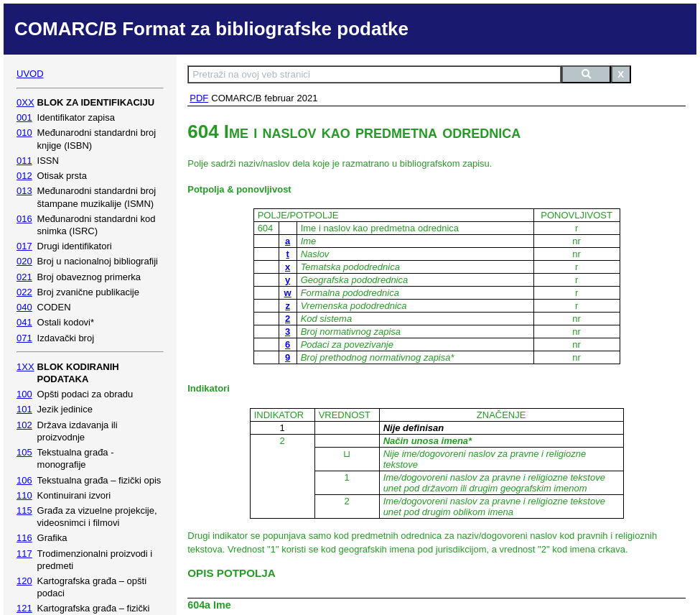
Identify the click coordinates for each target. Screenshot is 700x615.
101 (24, 409)
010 (24, 133)
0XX (25, 102)
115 (24, 510)
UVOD (30, 74)
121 (24, 608)
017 (24, 246)
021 (24, 277)
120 (24, 581)
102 (24, 425)
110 (24, 495)
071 (24, 338)
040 (24, 307)
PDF (199, 98)
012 (24, 176)
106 (24, 480)
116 (24, 538)
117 (24, 554)
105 (24, 452)
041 (24, 322)
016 (24, 219)
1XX (25, 367)
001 (24, 117)
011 (24, 161)
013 (24, 191)
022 (24, 292)
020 (24, 261)
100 (24, 394)
